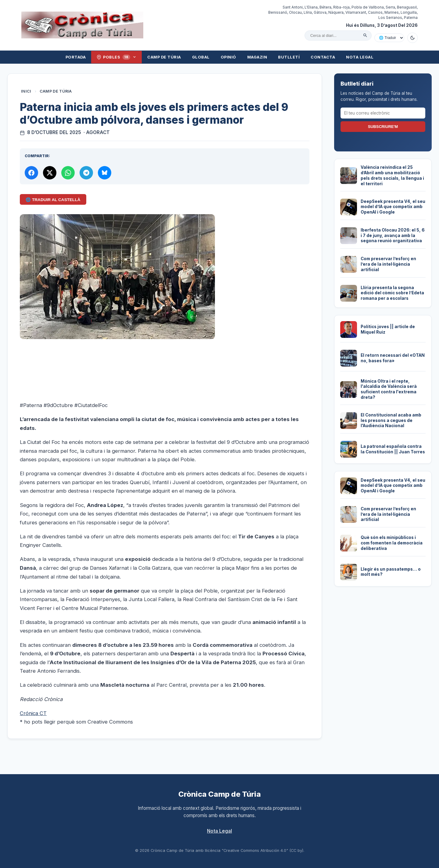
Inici (26, 91)
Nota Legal (360, 57)
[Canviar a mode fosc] (412, 38)
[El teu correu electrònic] (383, 113)
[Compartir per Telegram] (86, 173)
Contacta (323, 57)
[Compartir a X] (50, 173)
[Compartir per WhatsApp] (68, 173)
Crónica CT (33, 713)
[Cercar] (365, 35)
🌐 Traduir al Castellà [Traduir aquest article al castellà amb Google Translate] (53, 200)
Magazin (257, 57)
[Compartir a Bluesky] (105, 173)
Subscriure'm (383, 127)
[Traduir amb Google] (389, 38)
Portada (76, 57)
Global (201, 57)
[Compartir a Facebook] (31, 173)
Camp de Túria (164, 57)
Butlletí (289, 57)
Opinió (228, 57)
